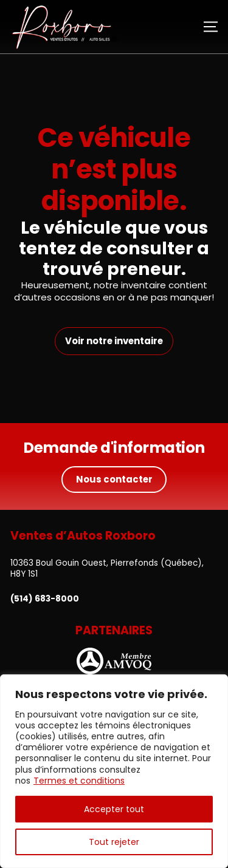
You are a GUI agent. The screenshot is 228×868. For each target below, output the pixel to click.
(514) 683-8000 (45, 599)
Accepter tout (114, 809)
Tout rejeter (114, 842)
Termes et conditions (79, 781)
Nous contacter (114, 479)
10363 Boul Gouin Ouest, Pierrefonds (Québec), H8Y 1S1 (107, 568)
